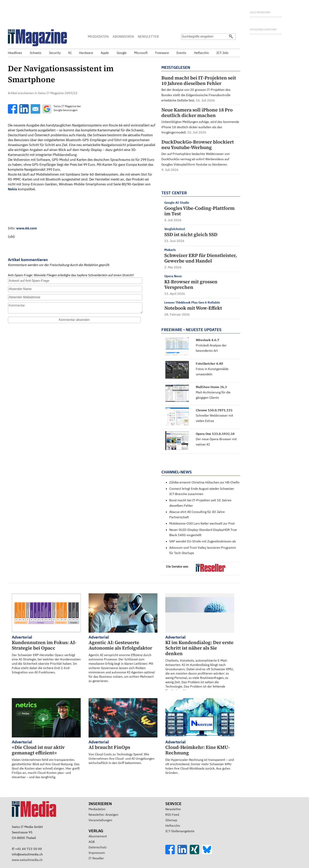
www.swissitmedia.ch (27, 860)
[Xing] (196, 853)
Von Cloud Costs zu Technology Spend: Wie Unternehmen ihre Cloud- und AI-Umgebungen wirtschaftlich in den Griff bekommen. (123, 752)
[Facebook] (171, 853)
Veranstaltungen (100, 820)
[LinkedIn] (184, 853)
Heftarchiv (173, 826)
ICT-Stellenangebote (180, 831)
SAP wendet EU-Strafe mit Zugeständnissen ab (203, 541)
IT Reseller (96, 858)
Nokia (12, 189)
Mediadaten (97, 809)
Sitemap (171, 820)
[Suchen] (231, 37)
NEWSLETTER (148, 37)
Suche (185, 44)
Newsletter (173, 809)
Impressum (97, 853)
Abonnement (98, 836)
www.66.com (26, 228)
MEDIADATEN (98, 37)
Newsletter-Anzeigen (103, 815)
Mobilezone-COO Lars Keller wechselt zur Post (202, 523)
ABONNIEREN (123, 37)
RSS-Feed (172, 815)
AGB (92, 842)
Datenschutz (98, 847)
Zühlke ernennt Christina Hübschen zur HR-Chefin (204, 482)
